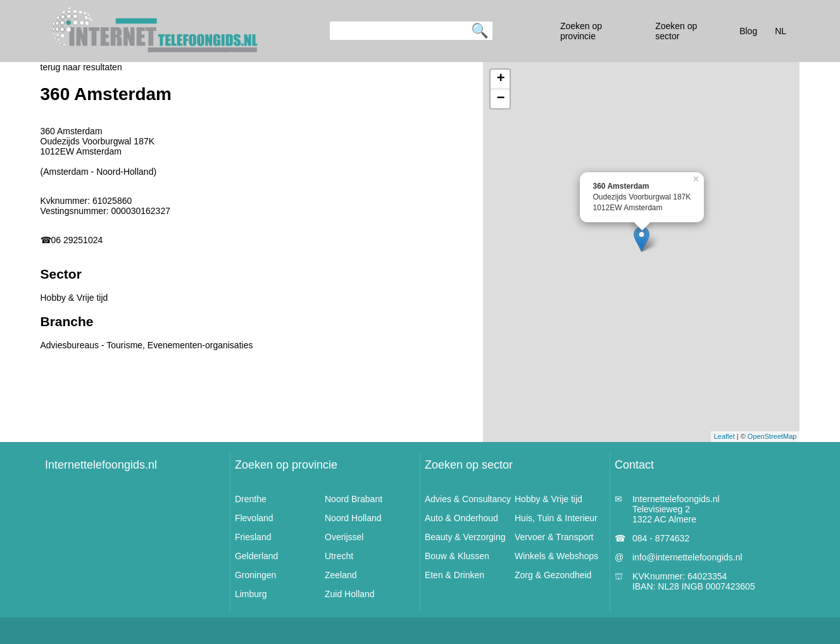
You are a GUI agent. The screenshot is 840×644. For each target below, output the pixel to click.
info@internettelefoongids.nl (687, 557)
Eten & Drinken (454, 575)
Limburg (251, 594)
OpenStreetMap (772, 436)
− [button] (500, 99)
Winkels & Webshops (556, 556)
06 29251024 (77, 240)
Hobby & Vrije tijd (549, 499)
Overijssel (344, 537)
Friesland (253, 537)
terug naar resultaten (81, 67)
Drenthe (251, 499)
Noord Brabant (354, 499)
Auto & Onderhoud (461, 518)
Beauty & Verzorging (465, 537)
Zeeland (341, 575)
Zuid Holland (350, 594)
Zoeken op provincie (286, 465)
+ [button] (500, 79)
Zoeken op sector (469, 465)
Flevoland (254, 518)
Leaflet (724, 436)
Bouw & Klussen (457, 556)
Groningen (255, 575)
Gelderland (257, 556)
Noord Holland (353, 518)
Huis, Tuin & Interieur (556, 518)
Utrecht (339, 556)
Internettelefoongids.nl (101, 465)
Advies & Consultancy (468, 499)
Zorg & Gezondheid (553, 575)
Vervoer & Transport (554, 537)
